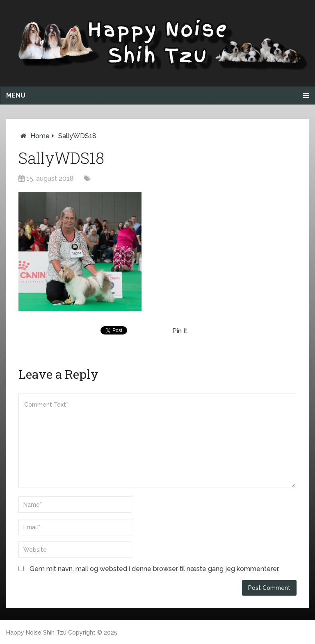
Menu (16, 95)
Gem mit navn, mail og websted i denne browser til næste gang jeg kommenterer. (154, 569)
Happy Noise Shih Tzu (36, 633)
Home (40, 136)
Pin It (180, 331)
